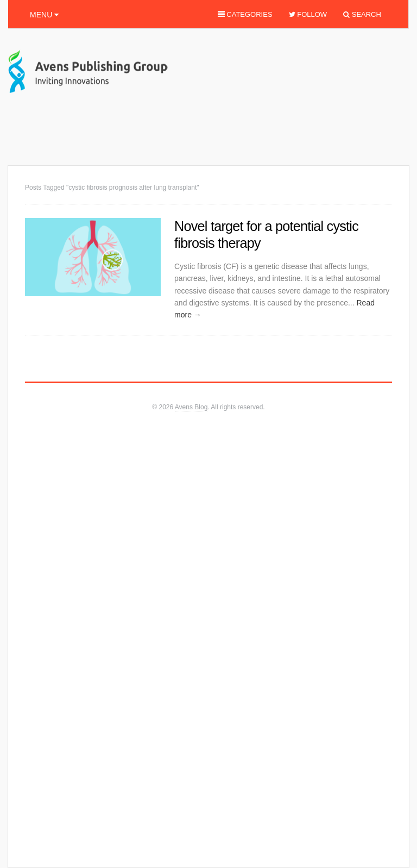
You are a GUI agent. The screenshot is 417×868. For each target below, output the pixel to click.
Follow (306, 18)
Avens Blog (191, 407)
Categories (243, 18)
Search (360, 18)
